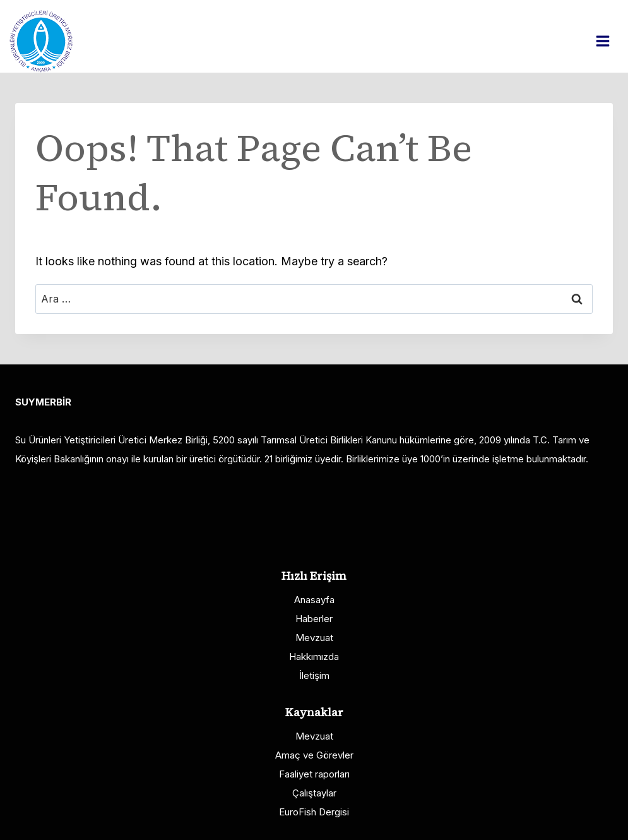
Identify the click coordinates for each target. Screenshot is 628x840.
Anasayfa (314, 600)
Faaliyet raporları (314, 774)
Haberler (314, 619)
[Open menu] (609, 41)
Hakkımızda (314, 657)
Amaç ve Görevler (314, 755)
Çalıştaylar (314, 793)
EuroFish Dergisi (314, 812)
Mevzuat (314, 638)
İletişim (314, 675)
